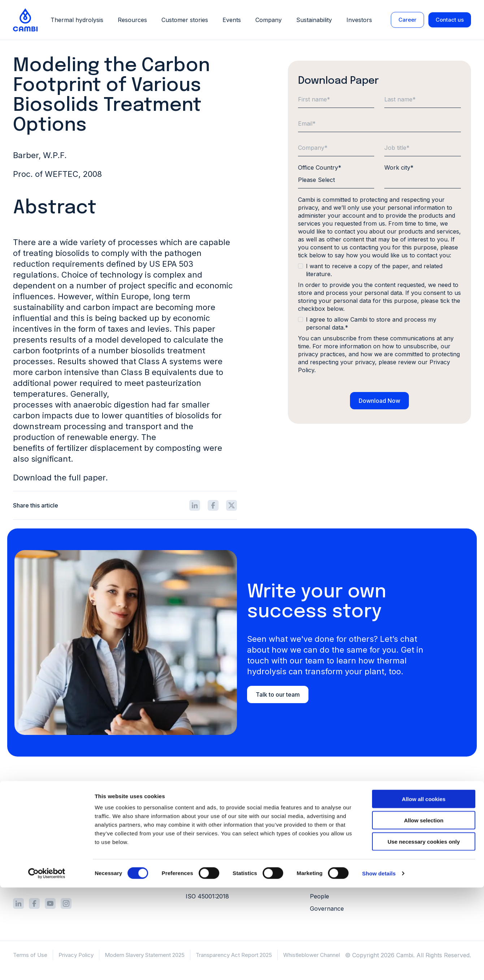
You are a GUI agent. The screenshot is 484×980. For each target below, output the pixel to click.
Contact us (450, 20)
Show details (379, 966)
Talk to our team (278, 694)
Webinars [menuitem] (425, 869)
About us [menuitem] (323, 807)
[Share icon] (195, 505)
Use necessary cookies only (424, 934)
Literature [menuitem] (425, 820)
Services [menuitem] (197, 832)
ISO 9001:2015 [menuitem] (205, 872)
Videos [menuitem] (421, 844)
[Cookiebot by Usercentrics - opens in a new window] (47, 966)
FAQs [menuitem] (419, 857)
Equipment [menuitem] (200, 820)
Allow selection (423, 913)
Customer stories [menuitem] (435, 807)
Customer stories (185, 21)
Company (269, 21)
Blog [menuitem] (418, 832)
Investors (359, 21)
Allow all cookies (424, 891)
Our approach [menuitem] (329, 872)
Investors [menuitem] (323, 820)
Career (407, 20)
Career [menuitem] (319, 832)
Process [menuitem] (197, 807)
